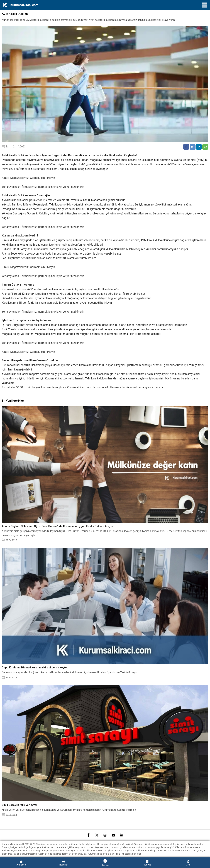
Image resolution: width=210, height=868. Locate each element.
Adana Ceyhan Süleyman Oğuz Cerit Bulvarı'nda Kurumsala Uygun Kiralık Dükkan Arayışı (58, 526)
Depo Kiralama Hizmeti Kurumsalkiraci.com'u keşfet (35, 668)
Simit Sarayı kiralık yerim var (20, 805)
